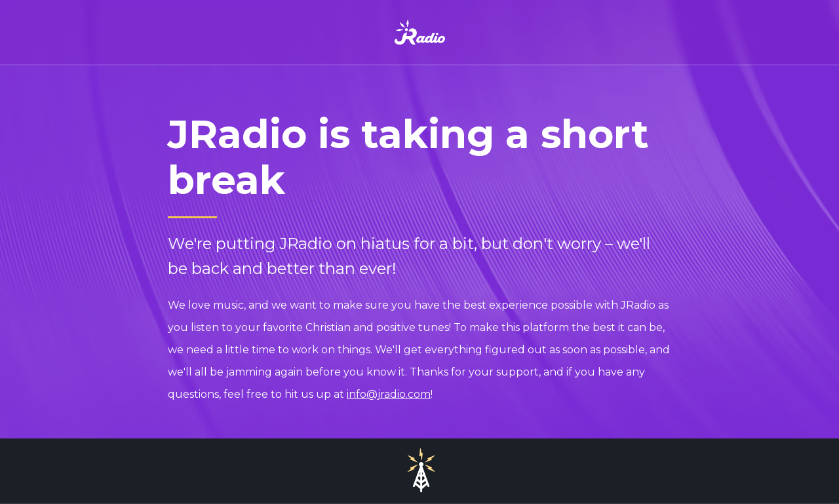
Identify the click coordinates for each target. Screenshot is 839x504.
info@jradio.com (389, 394)
